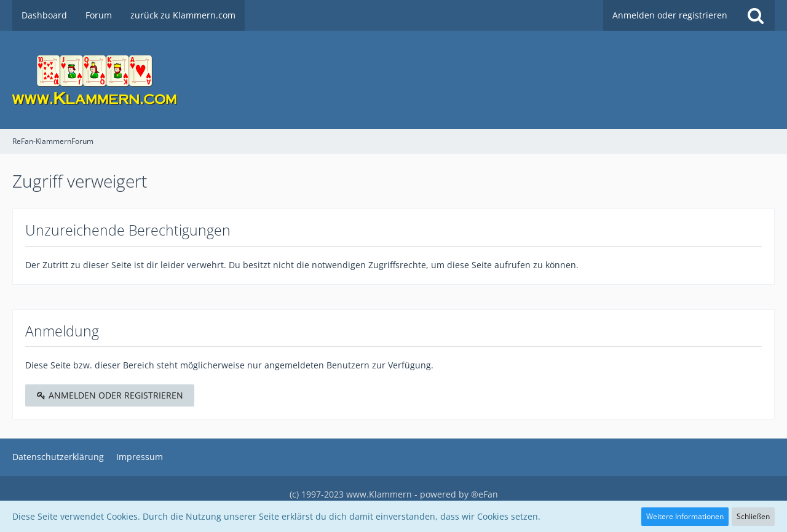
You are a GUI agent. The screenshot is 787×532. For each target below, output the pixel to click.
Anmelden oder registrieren (670, 15)
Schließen (753, 516)
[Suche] (756, 15)
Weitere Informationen (685, 516)
